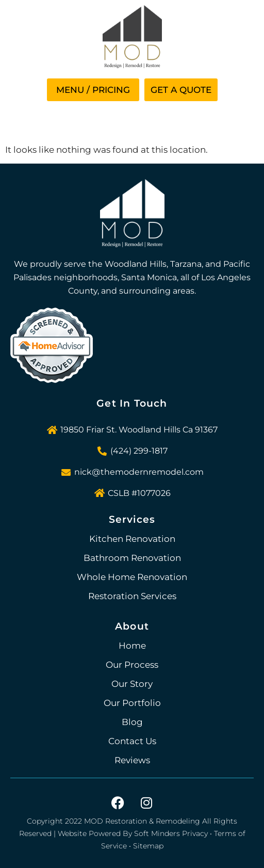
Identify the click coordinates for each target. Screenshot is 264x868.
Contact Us (132, 741)
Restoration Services (132, 596)
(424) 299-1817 (139, 451)
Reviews (132, 760)
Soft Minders (157, 833)
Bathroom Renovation (132, 558)
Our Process (132, 665)
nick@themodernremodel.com (139, 472)
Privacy (195, 833)
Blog (132, 722)
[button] (93, 90)
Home (132, 646)
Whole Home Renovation (132, 577)
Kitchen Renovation (132, 539)
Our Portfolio (132, 703)
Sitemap (148, 846)
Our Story (132, 684)
